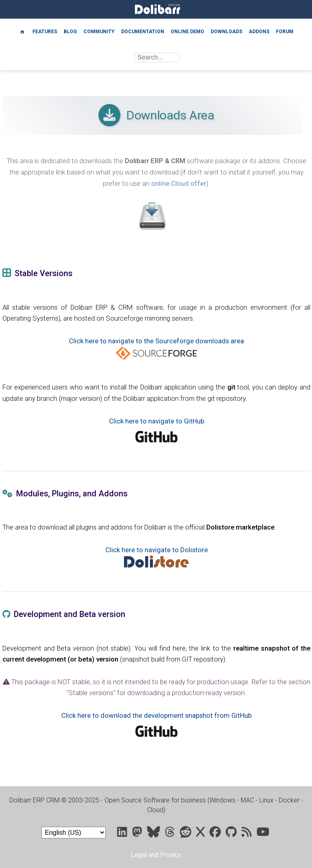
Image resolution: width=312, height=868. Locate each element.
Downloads (227, 32)
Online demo (187, 32)
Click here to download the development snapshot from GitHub (156, 715)
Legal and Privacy (156, 855)
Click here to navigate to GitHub (157, 421)
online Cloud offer (179, 183)
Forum (285, 32)
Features (45, 32)
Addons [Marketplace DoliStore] (259, 32)
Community (99, 32)
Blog (70, 32)
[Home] (22, 31)
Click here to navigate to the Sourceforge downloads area (156, 341)
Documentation (143, 32)
